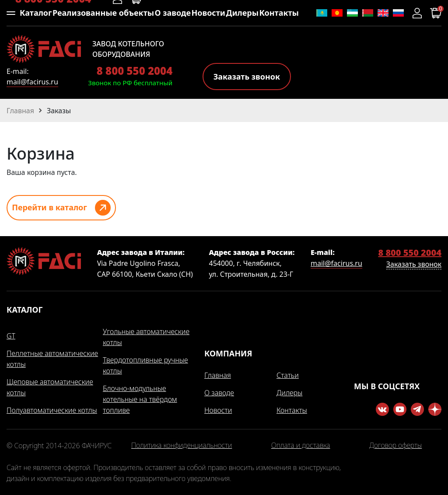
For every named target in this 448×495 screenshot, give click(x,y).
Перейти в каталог (49, 207)
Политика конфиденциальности (182, 446)
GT (11, 336)
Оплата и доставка (301, 446)
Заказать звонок (247, 77)
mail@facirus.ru (32, 82)
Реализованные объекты (103, 13)
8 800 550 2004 (135, 71)
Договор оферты (395, 446)
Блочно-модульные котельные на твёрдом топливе (140, 399)
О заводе (173, 13)
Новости (208, 13)
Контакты (279, 13)
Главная (218, 375)
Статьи (288, 375)
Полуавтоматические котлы (52, 410)
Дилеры (242, 13)
